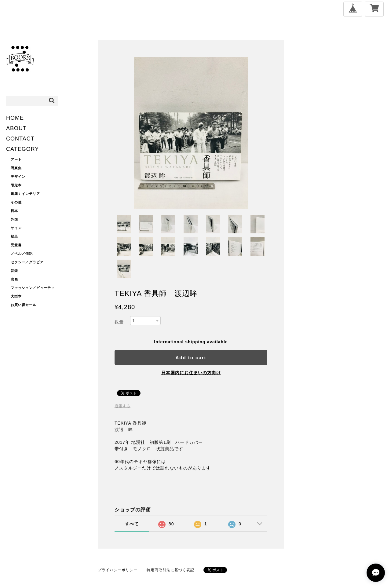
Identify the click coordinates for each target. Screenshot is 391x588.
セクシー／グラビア (27, 262)
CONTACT (20, 139)
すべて (132, 524)
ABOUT (16, 128)
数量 (119, 322)
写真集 (16, 168)
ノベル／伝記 (22, 254)
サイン (16, 228)
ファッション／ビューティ (33, 288)
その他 (16, 202)
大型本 (16, 296)
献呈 (14, 236)
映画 (14, 279)
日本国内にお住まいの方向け (191, 373)
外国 (14, 219)
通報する (122, 406)
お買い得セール (24, 305)
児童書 (16, 245)
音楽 (14, 271)
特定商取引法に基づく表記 (170, 570)
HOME (15, 118)
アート (16, 159)
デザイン (18, 177)
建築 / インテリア (25, 194)
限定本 (16, 185)
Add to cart (191, 358)
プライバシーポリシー (118, 570)
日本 (14, 211)
